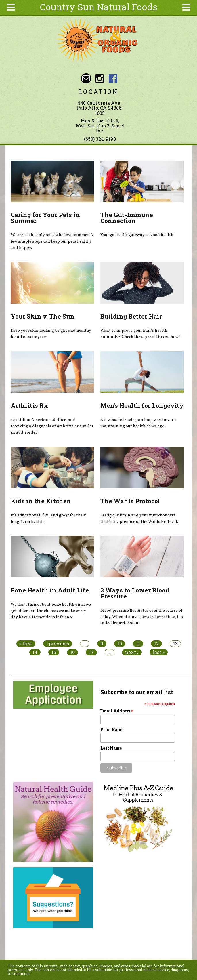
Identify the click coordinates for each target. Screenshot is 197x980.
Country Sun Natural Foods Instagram (100, 78)
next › (132, 652)
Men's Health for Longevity (142, 405)
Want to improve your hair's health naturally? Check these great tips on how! (140, 334)
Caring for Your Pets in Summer (45, 218)
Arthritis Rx (29, 405)
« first (26, 644)
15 (54, 652)
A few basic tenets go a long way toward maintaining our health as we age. (138, 423)
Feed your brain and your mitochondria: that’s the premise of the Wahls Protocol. (139, 518)
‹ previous (58, 644)
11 (138, 644)
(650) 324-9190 (100, 139)
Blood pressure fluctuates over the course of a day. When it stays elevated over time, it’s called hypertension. (142, 617)
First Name (112, 730)
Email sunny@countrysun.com (86, 78)
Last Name (111, 748)
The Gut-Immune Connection (127, 218)
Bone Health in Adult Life (50, 590)
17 (91, 652)
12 (156, 644)
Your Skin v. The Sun (43, 316)
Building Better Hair (131, 316)
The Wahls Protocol (130, 501)
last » (159, 652)
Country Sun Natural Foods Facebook (113, 78)
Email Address (117, 711)
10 (120, 644)
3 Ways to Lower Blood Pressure (135, 593)
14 (35, 652)
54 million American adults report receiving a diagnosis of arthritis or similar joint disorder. (52, 426)
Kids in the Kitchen (41, 501)
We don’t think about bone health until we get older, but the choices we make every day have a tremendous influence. (51, 611)
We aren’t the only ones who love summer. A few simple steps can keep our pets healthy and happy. (52, 241)
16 (72, 652)
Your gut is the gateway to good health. (137, 235)
